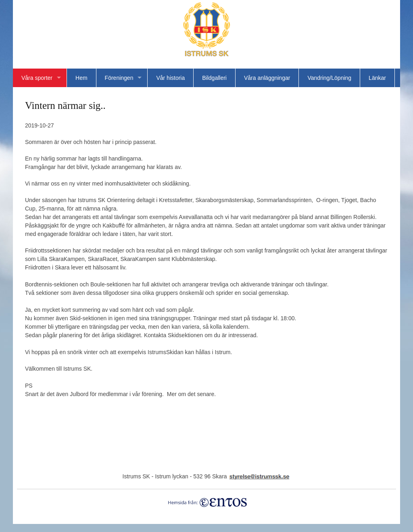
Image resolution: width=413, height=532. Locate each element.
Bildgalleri (214, 78)
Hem (81, 78)
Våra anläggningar (267, 78)
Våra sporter (37, 78)
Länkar (377, 78)
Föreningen (119, 78)
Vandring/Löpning (329, 78)
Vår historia (170, 78)
